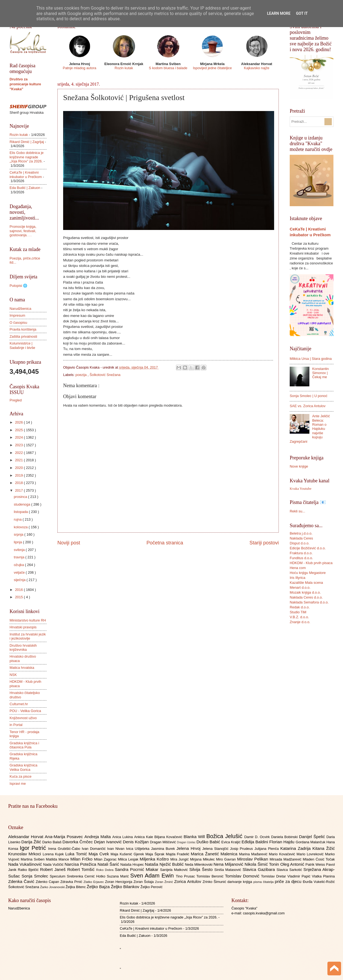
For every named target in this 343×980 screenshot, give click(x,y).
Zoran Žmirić (165, 882)
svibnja (20, 550)
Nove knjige (299, 466)
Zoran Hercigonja (119, 882)
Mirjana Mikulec (203, 859)
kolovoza (21, 527)
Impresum (17, 315)
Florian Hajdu (282, 842)
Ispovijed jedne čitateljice (212, 68)
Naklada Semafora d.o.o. (309, 602)
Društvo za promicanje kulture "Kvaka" (25, 84)
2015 (19, 597)
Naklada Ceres (301, 538)
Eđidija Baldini (256, 842)
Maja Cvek (100, 854)
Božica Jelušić (225, 836)
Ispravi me (18, 784)
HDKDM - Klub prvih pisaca (311, 563)
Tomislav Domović (243, 876)
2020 (19, 468)
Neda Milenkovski (199, 864)
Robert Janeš (54, 869)
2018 (19, 483)
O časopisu (18, 323)
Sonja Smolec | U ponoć (309, 396)
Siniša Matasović (228, 870)
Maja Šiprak (156, 854)
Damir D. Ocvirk (258, 837)
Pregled (16, 400)
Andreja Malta (98, 837)
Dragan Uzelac (187, 842)
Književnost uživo (23, 718)
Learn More (279, 13)
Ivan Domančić (94, 849)
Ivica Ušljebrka (139, 849)
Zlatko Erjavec (94, 882)
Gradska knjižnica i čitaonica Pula (24, 745)
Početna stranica (165, 543)
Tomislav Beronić (211, 876)
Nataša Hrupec (133, 864)
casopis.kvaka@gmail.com (264, 913)
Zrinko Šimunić (215, 882)
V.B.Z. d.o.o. (299, 617)
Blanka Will (195, 837)
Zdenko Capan (48, 882)
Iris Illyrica (297, 578)
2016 (19, 590)
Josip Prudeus (242, 849)
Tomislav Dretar (274, 876)
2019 (19, 475)
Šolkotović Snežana (105, 375)
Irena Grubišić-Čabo (65, 849)
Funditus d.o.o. (301, 558)
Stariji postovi (264, 543)
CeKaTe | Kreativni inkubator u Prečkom (26, 174)
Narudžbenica (20, 309)
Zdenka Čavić (22, 881)
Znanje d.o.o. (300, 622)
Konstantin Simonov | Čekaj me (320, 373)
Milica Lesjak (129, 859)
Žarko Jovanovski (53, 887)
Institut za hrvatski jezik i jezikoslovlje (28, 636)
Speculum (58, 876)
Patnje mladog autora (80, 68)
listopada (21, 512)
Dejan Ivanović (109, 842)
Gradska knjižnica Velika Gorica (24, 767)
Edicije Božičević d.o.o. (308, 548)
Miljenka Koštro (155, 859)
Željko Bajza (99, 887)
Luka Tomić (77, 854)
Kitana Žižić (324, 848)
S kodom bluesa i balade (168, 68)
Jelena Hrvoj (189, 848)
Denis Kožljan (137, 842)
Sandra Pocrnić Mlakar (137, 869)
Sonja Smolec (36, 876)
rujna (18, 519)
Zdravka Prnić (72, 882)
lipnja (18, 542)
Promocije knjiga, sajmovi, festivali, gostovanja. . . (23, 231)
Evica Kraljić (231, 842)
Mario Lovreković (311, 854)
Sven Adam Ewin (153, 875)
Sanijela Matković (175, 870)
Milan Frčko (82, 859)
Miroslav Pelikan (253, 859)
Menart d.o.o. (300, 587)
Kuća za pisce (20, 776)
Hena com (298, 568)
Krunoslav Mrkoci (25, 854)
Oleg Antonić (293, 864)
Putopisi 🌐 (18, 286)
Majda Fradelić (178, 854)
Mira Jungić (180, 859)
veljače (20, 572)
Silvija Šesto (202, 869)
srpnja (19, 534)
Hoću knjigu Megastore (308, 573)
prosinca (21, 497)
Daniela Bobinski (285, 837)
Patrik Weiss (316, 864)
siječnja (20, 580)
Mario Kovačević (283, 854)
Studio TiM (298, 612)
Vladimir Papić (300, 876)
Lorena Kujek (54, 854)
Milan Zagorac (106, 859)
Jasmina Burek (164, 849)
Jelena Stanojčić (216, 849)
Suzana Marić (119, 876)
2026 (19, 422)
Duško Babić (209, 842)
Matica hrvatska (22, 668)
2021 (19, 460)
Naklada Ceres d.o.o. (306, 597)
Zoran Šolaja (144, 882)
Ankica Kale (144, 837)
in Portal (16, 725)
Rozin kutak (124, 68)
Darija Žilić (32, 842)
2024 (19, 437)
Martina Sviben (33, 859)
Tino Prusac (186, 876)
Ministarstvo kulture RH (28, 620)
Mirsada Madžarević (286, 859)
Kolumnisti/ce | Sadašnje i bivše (22, 345)
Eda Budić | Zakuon (25, 188)
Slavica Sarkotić (290, 870)
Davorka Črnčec (78, 842)
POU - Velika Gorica (25, 711)
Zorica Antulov (188, 881)
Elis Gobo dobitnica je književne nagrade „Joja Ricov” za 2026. (27, 157)
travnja (19, 557)
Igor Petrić (34, 848)
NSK (13, 675)
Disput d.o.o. (300, 543)
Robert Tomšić (82, 869)
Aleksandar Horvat (27, 837)
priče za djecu (289, 881)
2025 (19, 430)
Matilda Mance (58, 859)
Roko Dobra (105, 870)
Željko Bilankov (126, 887)
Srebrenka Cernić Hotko (87, 876)
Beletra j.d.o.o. (301, 533)
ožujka (19, 565)
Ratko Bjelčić (29, 870)
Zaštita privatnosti (23, 336)
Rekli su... (297, 511)
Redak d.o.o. (300, 607)
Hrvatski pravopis (23, 627)
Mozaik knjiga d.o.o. (305, 592)
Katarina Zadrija (297, 848)
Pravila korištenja (23, 329)
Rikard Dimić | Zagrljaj (27, 142)
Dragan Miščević (164, 842)
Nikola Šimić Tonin (263, 864)
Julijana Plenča (267, 849)
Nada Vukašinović (26, 864)
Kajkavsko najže (256, 68)
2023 (19, 445)
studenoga (22, 504)
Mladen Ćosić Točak (319, 859)
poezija (81, 375)
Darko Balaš (52, 842)
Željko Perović (152, 887)
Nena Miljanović (229, 864)
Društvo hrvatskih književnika (23, 647)
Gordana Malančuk (311, 842)
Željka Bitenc (76, 887)
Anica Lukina (123, 837)
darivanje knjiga (240, 882)
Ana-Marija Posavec (65, 837)
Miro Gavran (227, 859)
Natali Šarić (109, 864)
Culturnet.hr (19, 704)
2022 (19, 453)
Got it (302, 13)
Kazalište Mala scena (306, 583)
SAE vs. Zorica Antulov (308, 406)
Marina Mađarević (254, 854)
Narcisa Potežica (81, 864)
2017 (19, 490)
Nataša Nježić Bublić (165, 864)
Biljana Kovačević (169, 837)
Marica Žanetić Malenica (215, 854)
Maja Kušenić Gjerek (128, 854)
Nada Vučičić (54, 864)
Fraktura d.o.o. (301, 553)
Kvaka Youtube (301, 489)
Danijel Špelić (313, 837)
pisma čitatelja (264, 882)
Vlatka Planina (323, 876)
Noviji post (69, 543)
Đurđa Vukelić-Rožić (319, 882)
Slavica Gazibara (259, 869)
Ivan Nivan (117, 849)
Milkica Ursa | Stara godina (311, 359)
